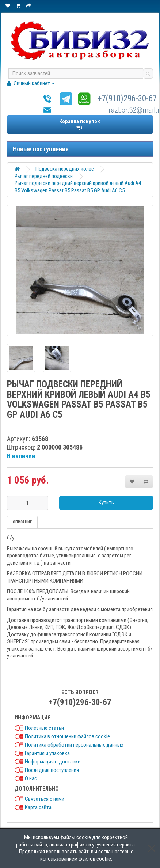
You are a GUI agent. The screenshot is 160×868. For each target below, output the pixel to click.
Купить (106, 503)
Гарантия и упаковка (47, 753)
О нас (31, 778)
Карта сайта (38, 807)
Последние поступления (52, 770)
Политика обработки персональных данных (74, 745)
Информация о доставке (53, 762)
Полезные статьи (44, 728)
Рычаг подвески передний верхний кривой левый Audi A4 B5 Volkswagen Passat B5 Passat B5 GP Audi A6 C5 (78, 187)
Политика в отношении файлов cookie (67, 736)
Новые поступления (41, 149)
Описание (22, 522)
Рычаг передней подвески (44, 176)
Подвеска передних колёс (65, 169)
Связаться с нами (45, 799)
